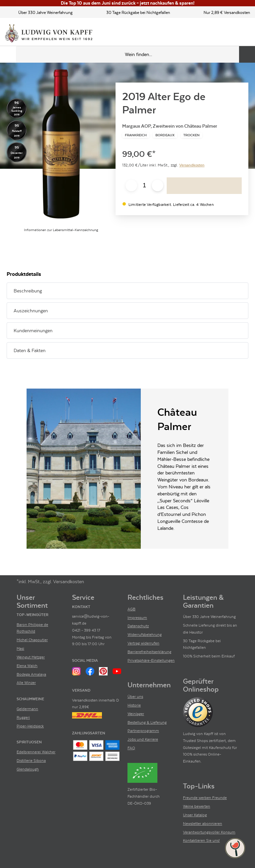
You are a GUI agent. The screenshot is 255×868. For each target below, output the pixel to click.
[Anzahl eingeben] (144, 186)
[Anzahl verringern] (131, 186)
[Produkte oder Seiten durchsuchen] (247, 54)
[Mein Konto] (233, 34)
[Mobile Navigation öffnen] (8, 54)
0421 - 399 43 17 (86, 630)
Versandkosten (192, 165)
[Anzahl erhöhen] (158, 186)
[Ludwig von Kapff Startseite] (49, 34)
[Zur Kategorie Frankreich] (136, 135)
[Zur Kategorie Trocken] (191, 135)
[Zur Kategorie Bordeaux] (165, 135)
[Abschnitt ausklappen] (233, 291)
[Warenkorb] (244, 34)
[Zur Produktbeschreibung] (61, 144)
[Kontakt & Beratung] (222, 34)
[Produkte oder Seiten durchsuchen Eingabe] (135, 54)
